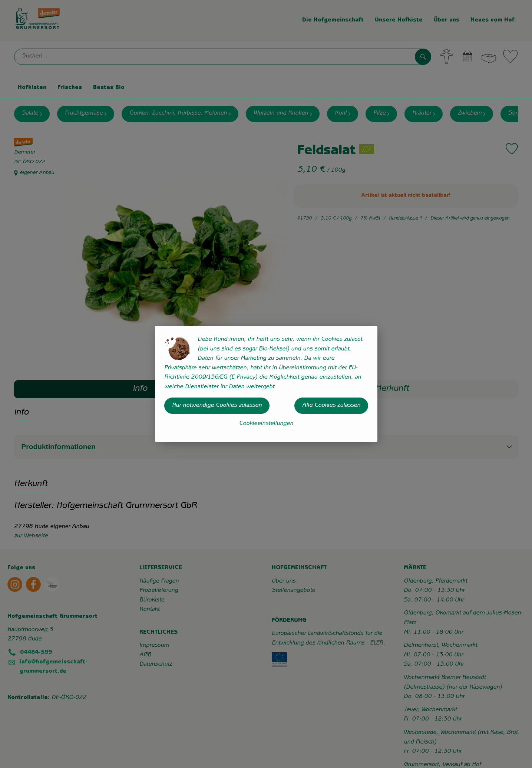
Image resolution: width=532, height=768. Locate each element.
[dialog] (266, 384)
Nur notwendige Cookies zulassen (217, 406)
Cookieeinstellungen (266, 424)
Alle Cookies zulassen (331, 406)
